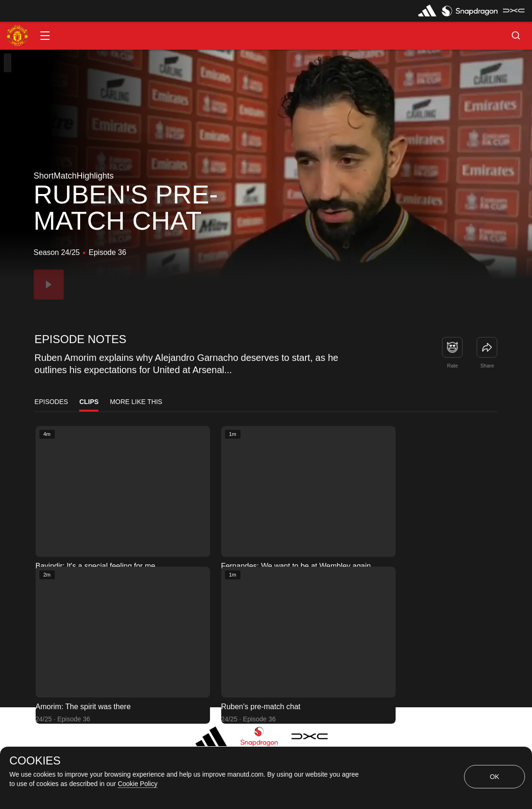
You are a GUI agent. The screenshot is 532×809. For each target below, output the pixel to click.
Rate (453, 366)
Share (487, 366)
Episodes (52, 402)
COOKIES (35, 761)
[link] (487, 347)
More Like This (136, 402)
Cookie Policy (138, 784)
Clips (89, 402)
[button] (45, 36)
